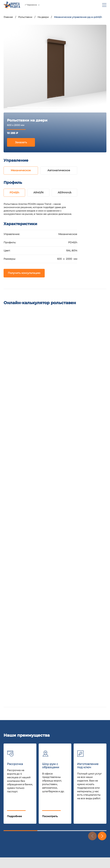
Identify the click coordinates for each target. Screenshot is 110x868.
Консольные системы (39, 797)
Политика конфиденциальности (22, 719)
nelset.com (10, 838)
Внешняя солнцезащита (41, 816)
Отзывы (8, 803)
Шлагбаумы (33, 784)
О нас (7, 809)
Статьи (8, 797)
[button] (102, 593)
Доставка (10, 777)
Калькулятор (12, 790)
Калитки (30, 790)
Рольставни (33, 771)
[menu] (104, 6)
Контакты (10, 816)
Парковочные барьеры (40, 809)
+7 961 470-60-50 (49, 6)
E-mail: (27, 666)
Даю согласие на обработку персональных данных (30, 716)
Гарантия (10, 784)
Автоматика (33, 777)
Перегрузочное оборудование (45, 803)
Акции (8, 771)
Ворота (30, 765)
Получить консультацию (24, 274)
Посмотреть (50, 574)
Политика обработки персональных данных (32, 853)
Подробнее (14, 574)
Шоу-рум (9, 765)
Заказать (21, 142)
